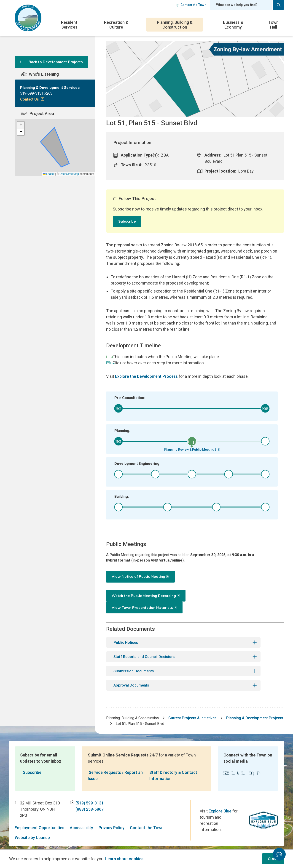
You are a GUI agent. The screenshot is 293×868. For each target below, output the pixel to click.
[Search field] (241, 5)
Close (273, 859)
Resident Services (69, 25)
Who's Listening (40, 82)
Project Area (37, 130)
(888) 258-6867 (90, 802)
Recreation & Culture (116, 25)
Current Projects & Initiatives (203, 710)
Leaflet (49, 191)
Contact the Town (191, 5)
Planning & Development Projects (147, 716)
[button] (21, 142)
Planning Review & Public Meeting (192, 450)
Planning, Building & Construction (175, 25)
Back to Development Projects (51, 62)
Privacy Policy (112, 820)
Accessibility (81, 820)
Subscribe (127, 221)
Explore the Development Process (146, 376)
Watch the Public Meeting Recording (144, 597)
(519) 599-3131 (90, 795)
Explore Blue (220, 803)
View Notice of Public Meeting (138, 578)
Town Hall (273, 25)
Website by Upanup (32, 830)
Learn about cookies (124, 859)
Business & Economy (233, 25)
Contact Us (31, 108)
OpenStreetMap (69, 191)
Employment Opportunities (39, 820)
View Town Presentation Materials (231, 597)
